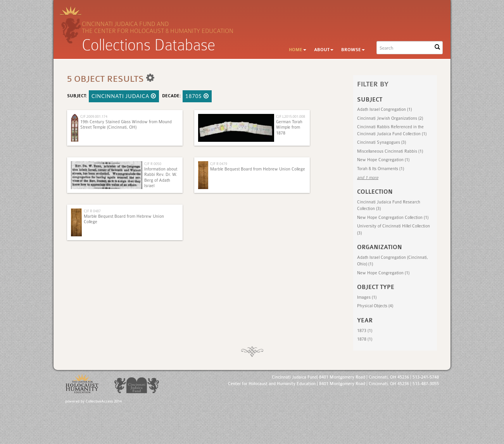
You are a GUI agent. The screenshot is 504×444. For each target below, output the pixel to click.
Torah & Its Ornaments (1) (381, 169)
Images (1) (367, 297)
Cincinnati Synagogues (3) (381, 142)
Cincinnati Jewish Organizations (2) (390, 118)
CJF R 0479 (219, 164)
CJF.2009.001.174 (94, 116)
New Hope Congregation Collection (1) (393, 218)
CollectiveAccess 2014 (104, 401)
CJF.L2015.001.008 (291, 116)
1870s (197, 96)
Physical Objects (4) (375, 306)
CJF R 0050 (153, 164)
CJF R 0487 (92, 211)
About (324, 50)
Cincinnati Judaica (124, 96)
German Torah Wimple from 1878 (289, 127)
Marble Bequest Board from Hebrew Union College (258, 169)
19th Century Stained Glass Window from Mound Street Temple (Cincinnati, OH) (126, 125)
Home (298, 50)
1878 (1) (365, 339)
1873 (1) (365, 331)
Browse (353, 50)
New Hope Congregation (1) (383, 160)
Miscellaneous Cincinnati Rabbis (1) (390, 151)
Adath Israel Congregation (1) (384, 109)
